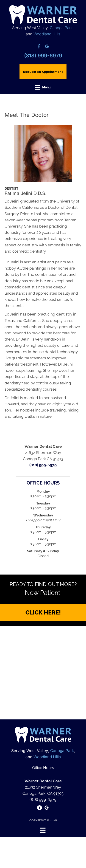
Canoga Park (61, 28)
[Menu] (43, 87)
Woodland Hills (47, 34)
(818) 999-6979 (43, 56)
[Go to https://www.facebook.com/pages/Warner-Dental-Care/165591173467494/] (39, 47)
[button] (43, 612)
